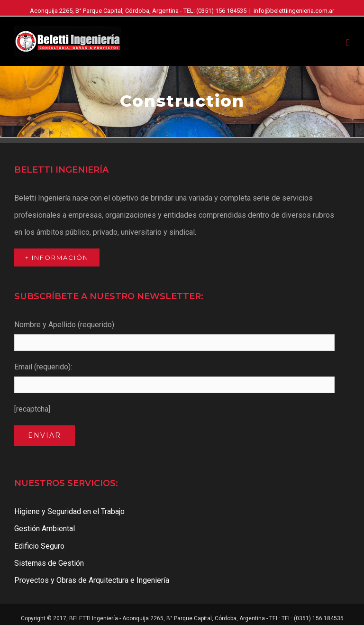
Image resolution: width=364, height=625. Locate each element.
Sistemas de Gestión (49, 563)
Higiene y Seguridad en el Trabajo (69, 511)
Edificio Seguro (39, 546)
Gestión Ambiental (45, 528)
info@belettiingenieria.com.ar (294, 11)
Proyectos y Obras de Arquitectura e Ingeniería (92, 580)
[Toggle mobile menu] (348, 43)
